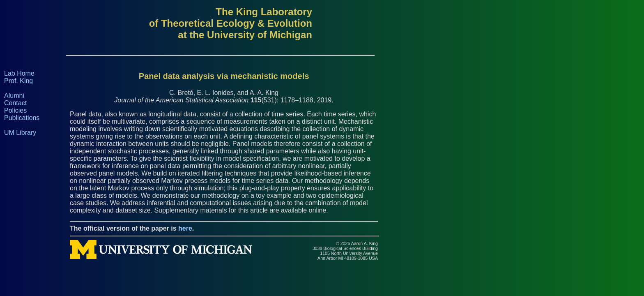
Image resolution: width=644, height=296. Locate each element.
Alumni (14, 96)
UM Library (20, 133)
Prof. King (18, 81)
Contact (15, 103)
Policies (15, 110)
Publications (22, 118)
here (185, 228)
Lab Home (19, 73)
